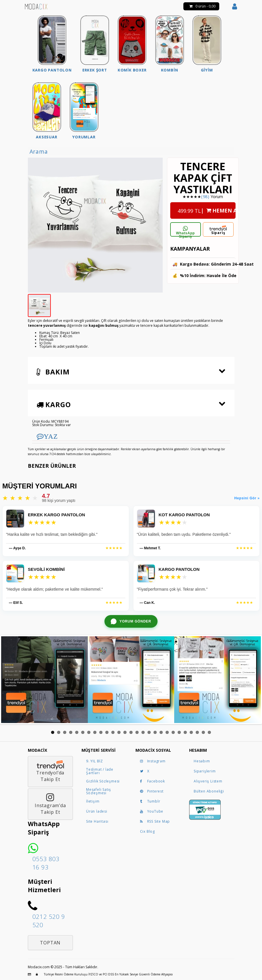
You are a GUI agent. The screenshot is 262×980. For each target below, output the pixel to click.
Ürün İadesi (97, 811)
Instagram (153, 761)
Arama (39, 151)
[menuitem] (52, 45)
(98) (205, 197)
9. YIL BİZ (95, 761)
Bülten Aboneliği (209, 791)
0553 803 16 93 (46, 863)
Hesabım (202, 761)
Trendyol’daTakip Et (50, 771)
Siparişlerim (205, 771)
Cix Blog (148, 831)
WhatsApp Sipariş (185, 231)
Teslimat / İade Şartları (100, 771)
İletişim (93, 801)
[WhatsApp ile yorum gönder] (131, 621)
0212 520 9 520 (49, 921)
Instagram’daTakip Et (50, 804)
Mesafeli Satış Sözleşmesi (99, 791)
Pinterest (152, 791)
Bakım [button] (53, 372)
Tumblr (150, 801)
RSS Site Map (155, 821)
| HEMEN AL (207, 209)
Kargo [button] (54, 404)
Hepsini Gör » (247, 498)
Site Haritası (97, 821)
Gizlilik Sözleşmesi (103, 781)
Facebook (153, 781)
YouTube (152, 811)
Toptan (50, 943)
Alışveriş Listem (208, 781)
